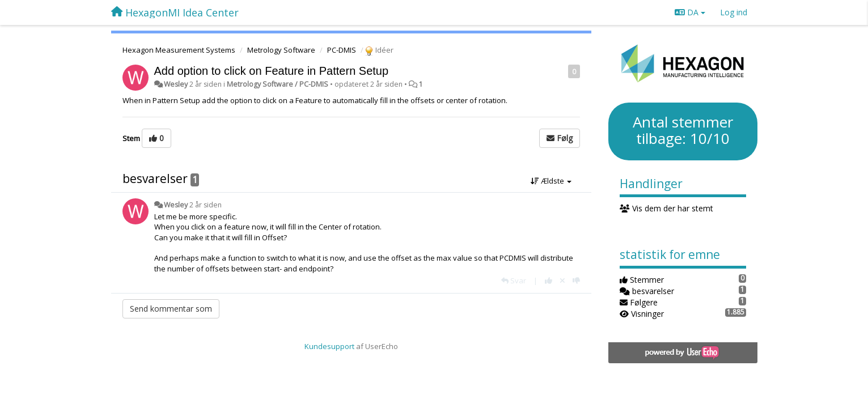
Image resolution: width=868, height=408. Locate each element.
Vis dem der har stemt (666, 208)
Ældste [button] (551, 181)
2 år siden (206, 205)
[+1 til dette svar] (549, 280)
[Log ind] (734, 12)
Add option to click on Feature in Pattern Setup (272, 71)
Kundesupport (329, 346)
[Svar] (514, 280)
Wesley (176, 84)
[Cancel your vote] (562, 280)
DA (690, 12)
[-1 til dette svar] (576, 280)
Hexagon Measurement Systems (179, 50)
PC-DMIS (342, 50)
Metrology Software (281, 50)
